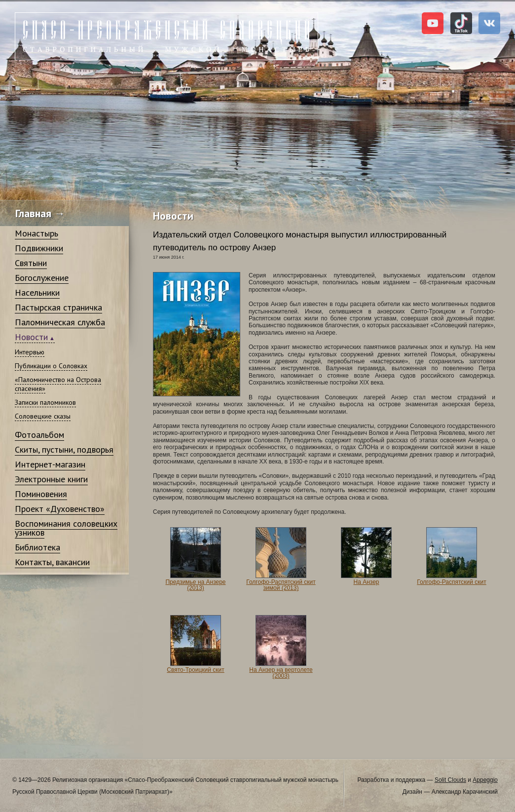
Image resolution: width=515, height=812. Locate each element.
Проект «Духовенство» (60, 509)
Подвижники (39, 248)
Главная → (40, 213)
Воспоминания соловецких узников (66, 528)
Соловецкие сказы (43, 416)
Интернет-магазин (50, 464)
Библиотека (37, 547)
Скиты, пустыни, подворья (64, 449)
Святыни (31, 263)
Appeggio (485, 780)
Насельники (37, 292)
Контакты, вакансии (52, 562)
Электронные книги (51, 479)
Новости (31, 337)
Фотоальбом (39, 435)
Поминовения (41, 494)
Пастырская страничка (58, 307)
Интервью (30, 352)
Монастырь (37, 233)
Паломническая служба (60, 322)
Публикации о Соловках (51, 366)
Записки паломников (45, 402)
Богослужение (42, 278)
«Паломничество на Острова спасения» (58, 384)
